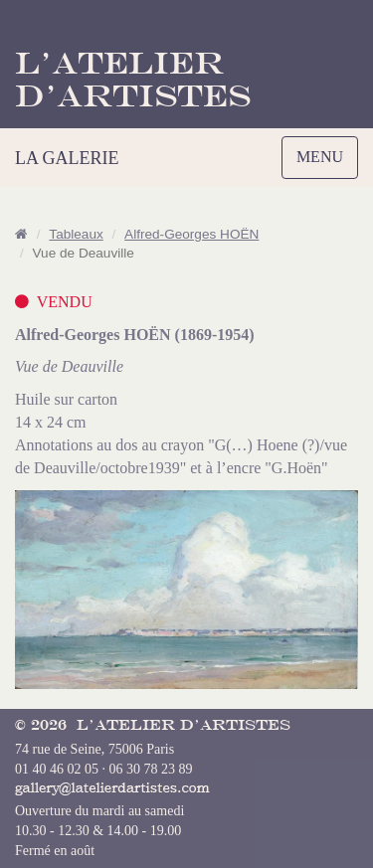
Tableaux (76, 234)
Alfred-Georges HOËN (191, 234)
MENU (325, 162)
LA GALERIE (67, 158)
